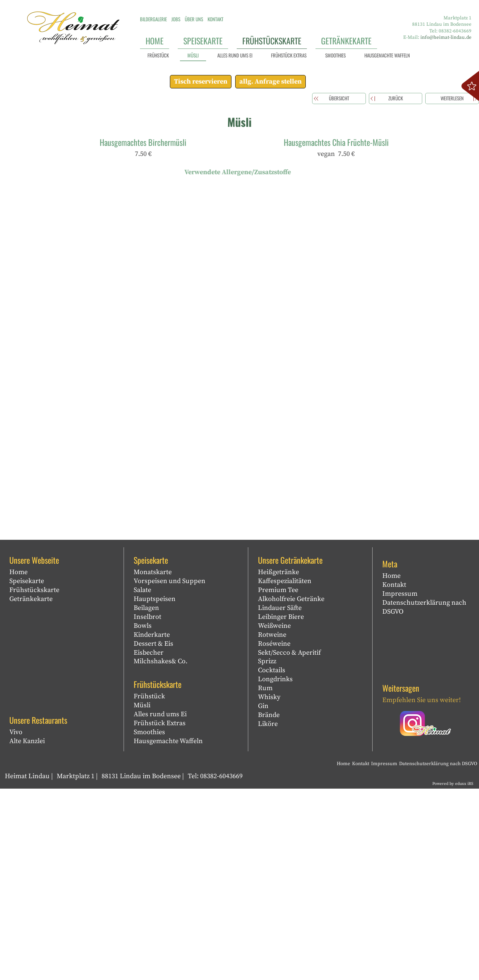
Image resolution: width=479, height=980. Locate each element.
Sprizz (267, 853)
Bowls (143, 817)
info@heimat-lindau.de (446, 37)
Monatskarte (153, 763)
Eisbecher (149, 844)
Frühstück (149, 888)
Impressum (400, 785)
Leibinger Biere (281, 808)
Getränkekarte (31, 790)
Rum (265, 880)
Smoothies (149, 923)
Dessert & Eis (153, 835)
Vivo (16, 923)
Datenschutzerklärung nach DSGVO (424, 799)
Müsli (142, 897)
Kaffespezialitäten (285, 772)
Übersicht (339, 290)
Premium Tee (278, 781)
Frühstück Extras (160, 915)
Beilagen (146, 799)
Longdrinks (275, 871)
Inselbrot (147, 808)
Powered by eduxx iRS (453, 975)
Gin (263, 898)
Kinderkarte (152, 826)
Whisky (269, 889)
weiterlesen (452, 290)
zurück (396, 290)
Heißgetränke (279, 763)
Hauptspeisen (155, 790)
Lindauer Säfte (280, 799)
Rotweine (272, 826)
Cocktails (272, 862)
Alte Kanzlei (27, 932)
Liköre (268, 916)
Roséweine (274, 835)
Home (18, 763)
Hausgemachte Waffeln (168, 932)
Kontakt (394, 776)
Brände (269, 907)
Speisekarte (27, 772)
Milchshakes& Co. (161, 853)
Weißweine (274, 817)
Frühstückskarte (34, 781)
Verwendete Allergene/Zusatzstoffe (238, 364)
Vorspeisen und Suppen (169, 772)
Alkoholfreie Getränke (291, 790)
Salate (142, 781)
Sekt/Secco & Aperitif (289, 844)
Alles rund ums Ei (160, 906)
